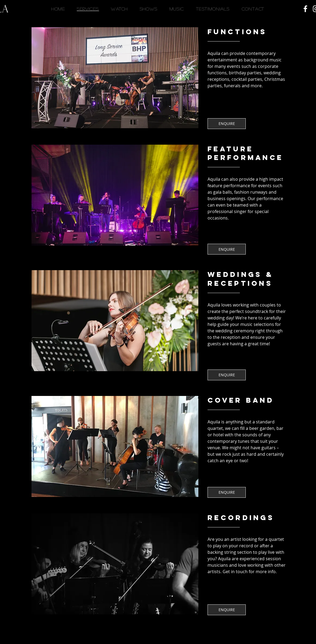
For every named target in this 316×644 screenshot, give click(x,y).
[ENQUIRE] (227, 124)
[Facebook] (305, 9)
